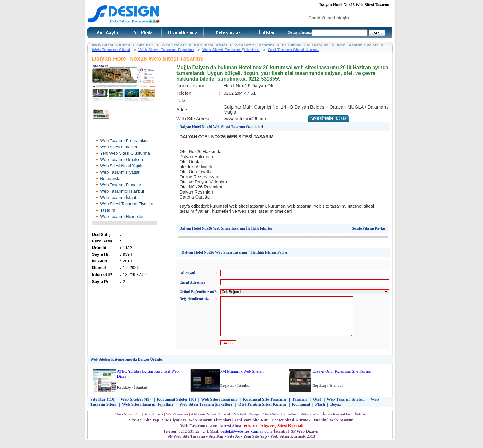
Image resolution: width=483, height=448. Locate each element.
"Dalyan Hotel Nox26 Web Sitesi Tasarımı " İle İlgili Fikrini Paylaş (234, 252)
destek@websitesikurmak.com (246, 439)
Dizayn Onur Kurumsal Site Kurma (342, 379)
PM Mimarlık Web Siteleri (242, 379)
